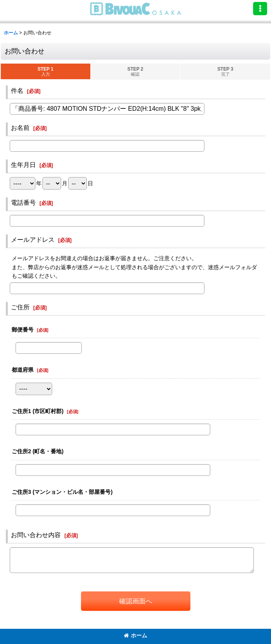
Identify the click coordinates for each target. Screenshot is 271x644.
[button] (260, 9)
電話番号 (23, 202)
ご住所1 (38, 411)
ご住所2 (38, 451)
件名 (17, 90)
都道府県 (23, 370)
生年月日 (23, 165)
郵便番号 (23, 330)
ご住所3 (62, 492)
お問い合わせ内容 (36, 535)
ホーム (135, 635)
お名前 (20, 128)
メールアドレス (33, 240)
